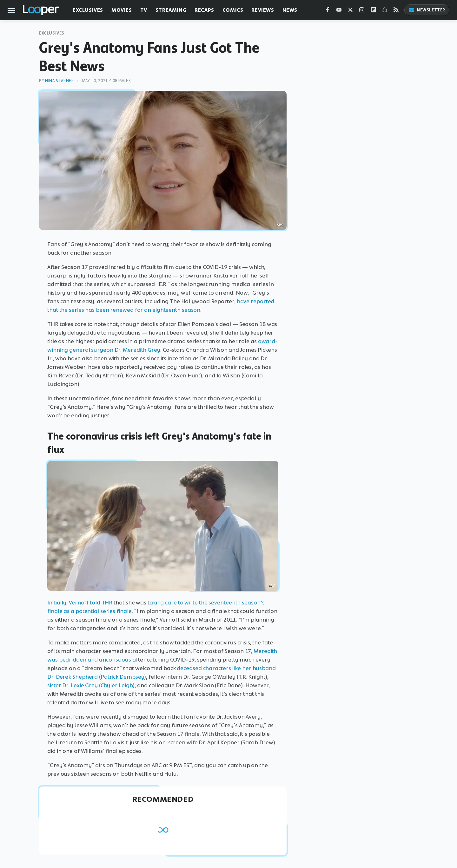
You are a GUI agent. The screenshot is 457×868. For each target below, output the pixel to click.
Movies (122, 10)
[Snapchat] (385, 11)
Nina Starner (59, 81)
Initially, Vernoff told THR (80, 603)
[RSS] (396, 11)
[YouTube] (339, 11)
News (290, 10)
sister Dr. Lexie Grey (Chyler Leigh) (91, 685)
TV (144, 10)
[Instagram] (362, 11)
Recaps (204, 10)
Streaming (171, 10)
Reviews (263, 10)
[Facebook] (328, 11)
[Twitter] (350, 11)
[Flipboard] (373, 11)
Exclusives (88, 10)
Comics (233, 10)
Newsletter (427, 10)
